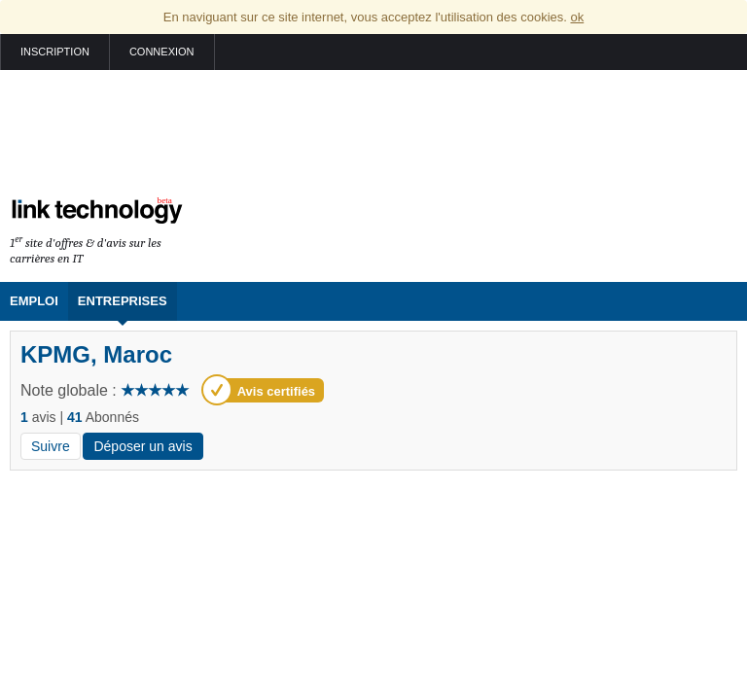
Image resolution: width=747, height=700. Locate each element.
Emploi (34, 301)
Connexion (162, 52)
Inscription (55, 52)
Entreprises (123, 301)
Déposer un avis (142, 446)
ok (577, 17)
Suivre (51, 446)
